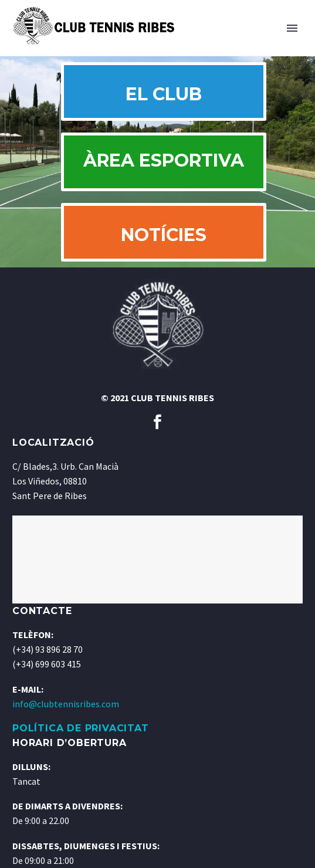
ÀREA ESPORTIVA (164, 162)
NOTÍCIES (164, 235)
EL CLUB (164, 94)
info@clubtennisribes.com (66, 704)
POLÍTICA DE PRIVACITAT (81, 728)
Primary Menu (292, 28)
